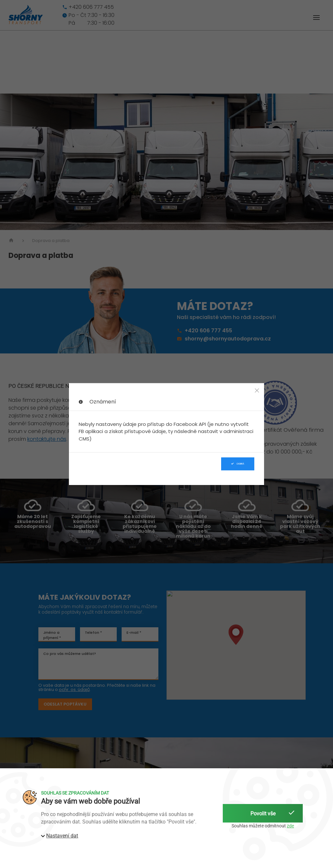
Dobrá (238, 464)
